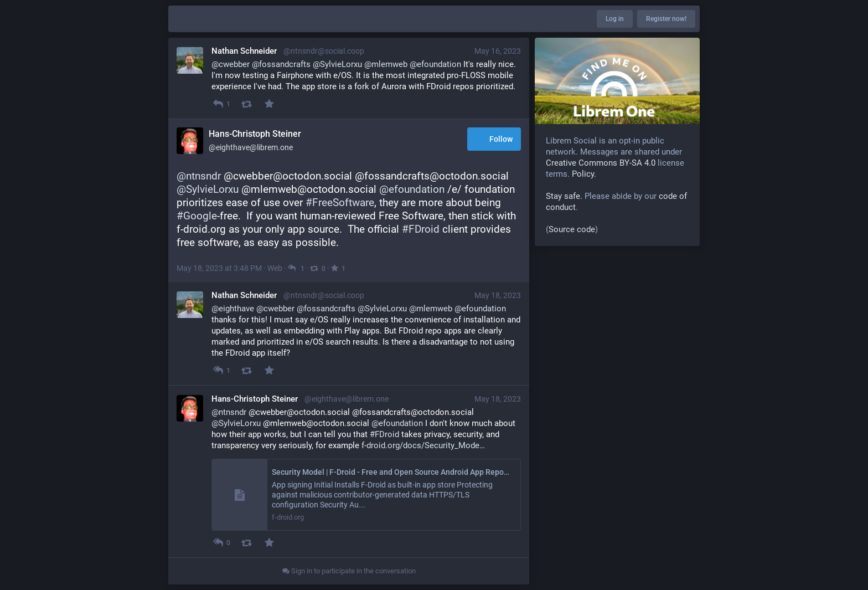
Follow (494, 140)
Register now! (666, 19)
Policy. (584, 174)
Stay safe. (564, 196)
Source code (572, 229)
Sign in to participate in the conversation (349, 571)
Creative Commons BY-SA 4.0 (601, 163)
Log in (615, 19)
